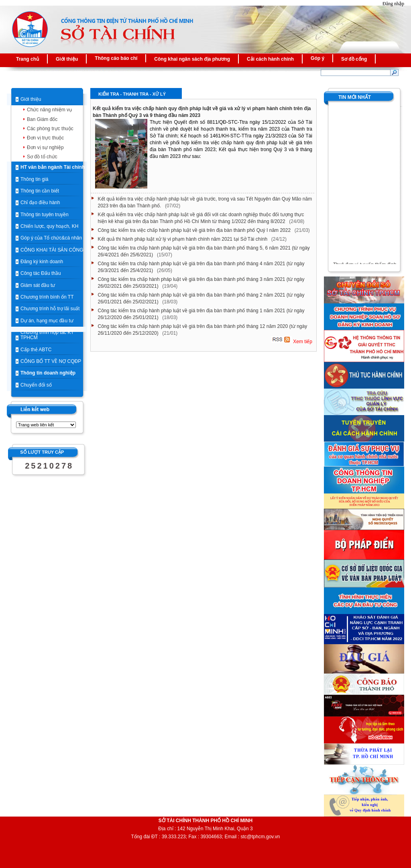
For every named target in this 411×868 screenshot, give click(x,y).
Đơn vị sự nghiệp (45, 147)
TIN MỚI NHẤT (355, 97)
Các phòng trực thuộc (50, 129)
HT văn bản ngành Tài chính (53, 167)
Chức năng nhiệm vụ (49, 110)
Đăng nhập (393, 4)
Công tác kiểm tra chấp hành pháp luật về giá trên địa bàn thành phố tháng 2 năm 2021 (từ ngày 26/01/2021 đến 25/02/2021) (201, 298)
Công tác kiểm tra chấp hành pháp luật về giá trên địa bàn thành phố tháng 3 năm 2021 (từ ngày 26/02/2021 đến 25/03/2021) (201, 283)
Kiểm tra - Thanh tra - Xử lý (132, 94)
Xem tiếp (302, 342)
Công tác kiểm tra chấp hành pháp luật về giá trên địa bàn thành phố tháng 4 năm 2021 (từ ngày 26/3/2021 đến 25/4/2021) (201, 267)
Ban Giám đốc (42, 119)
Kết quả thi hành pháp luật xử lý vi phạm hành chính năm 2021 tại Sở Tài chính (183, 239)
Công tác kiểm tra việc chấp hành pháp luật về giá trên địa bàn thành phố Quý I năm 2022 (195, 230)
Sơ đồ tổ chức (42, 157)
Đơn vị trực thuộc (45, 138)
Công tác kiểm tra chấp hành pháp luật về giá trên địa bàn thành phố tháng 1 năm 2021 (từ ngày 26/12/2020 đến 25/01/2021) (201, 314)
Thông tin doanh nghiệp (48, 373)
